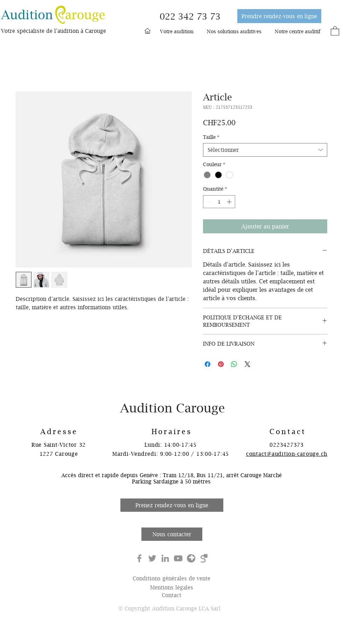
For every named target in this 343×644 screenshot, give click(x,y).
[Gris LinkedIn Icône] (165, 558)
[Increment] (230, 202)
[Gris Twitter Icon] (152, 558)
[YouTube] (178, 558)
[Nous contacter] (172, 534)
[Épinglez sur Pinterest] (221, 364)
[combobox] (265, 150)
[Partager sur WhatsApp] (234, 364)
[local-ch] (191, 558)
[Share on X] (247, 364)
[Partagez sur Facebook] (208, 364)
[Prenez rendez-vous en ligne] (172, 505)
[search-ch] (204, 558)
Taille (211, 137)
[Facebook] (139, 558)
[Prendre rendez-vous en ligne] (279, 16)
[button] (177, 31)
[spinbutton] (219, 202)
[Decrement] (208, 202)
